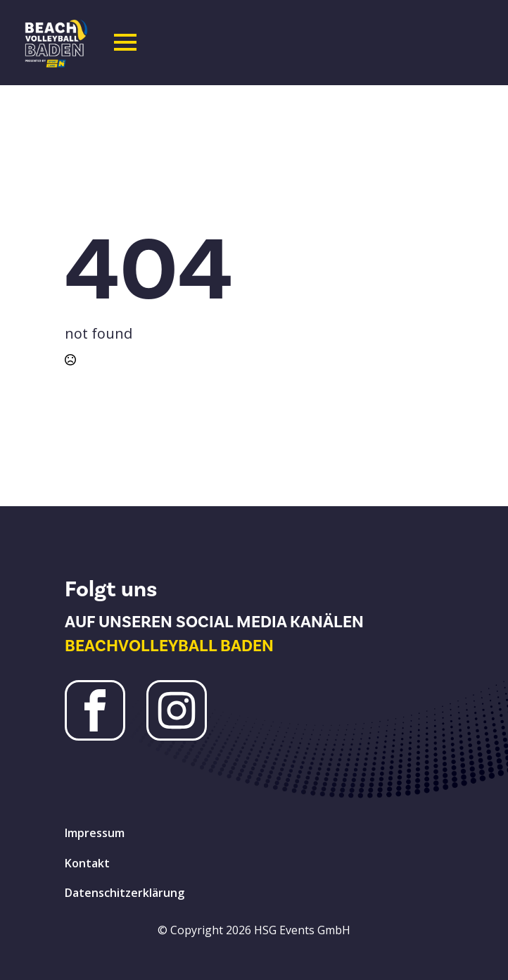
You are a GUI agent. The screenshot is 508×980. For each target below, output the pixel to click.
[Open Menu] (125, 42)
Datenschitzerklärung (125, 893)
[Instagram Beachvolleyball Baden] (177, 710)
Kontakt (87, 863)
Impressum (95, 833)
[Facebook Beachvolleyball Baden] (95, 710)
